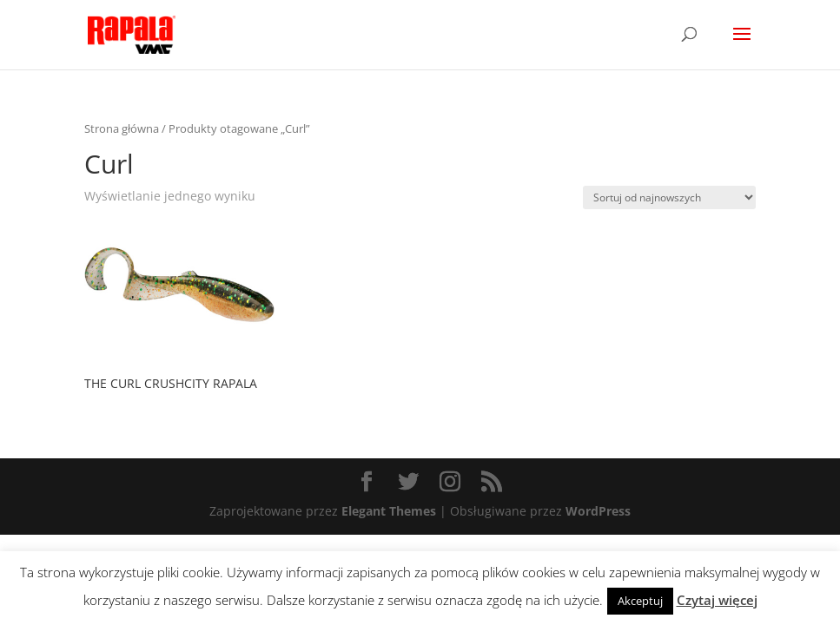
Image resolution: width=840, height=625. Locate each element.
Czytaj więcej (717, 600)
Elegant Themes (389, 511)
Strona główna (122, 128)
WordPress (598, 511)
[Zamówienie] (669, 197)
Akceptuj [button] (640, 601)
